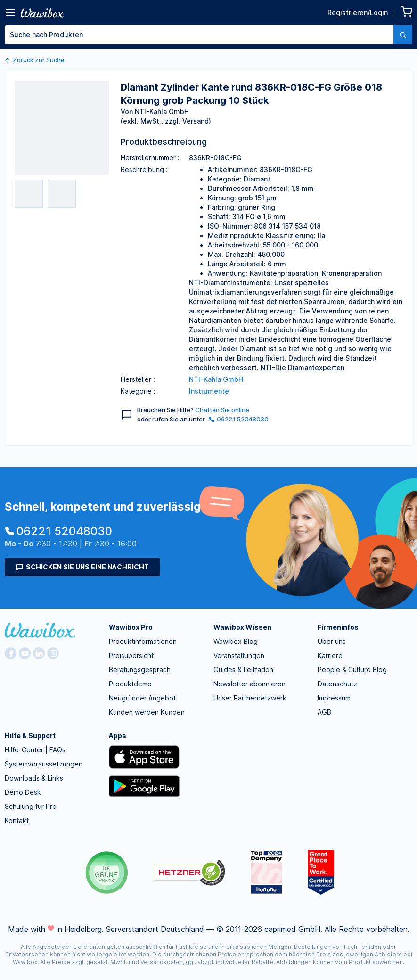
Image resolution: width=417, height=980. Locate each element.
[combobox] (208, 35)
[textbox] (199, 35)
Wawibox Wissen (242, 627)
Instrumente (209, 391)
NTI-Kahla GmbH (216, 379)
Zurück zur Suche (35, 60)
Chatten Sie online (222, 410)
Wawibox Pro (131, 627)
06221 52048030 (239, 419)
